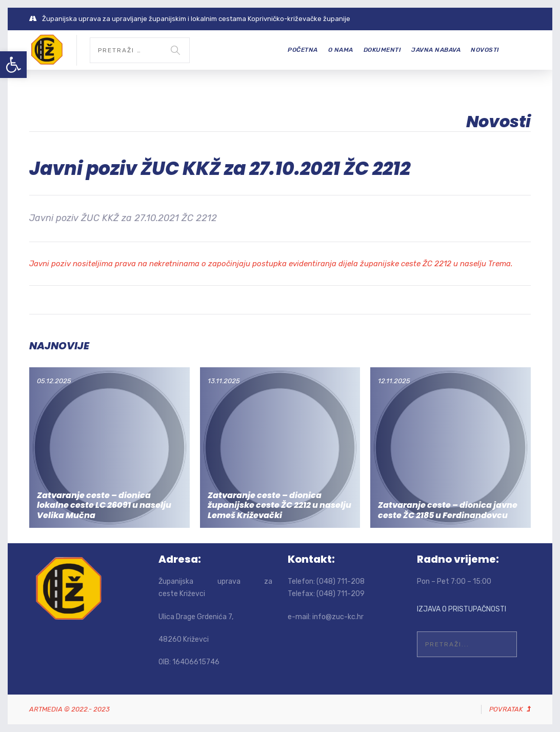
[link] (13, 65)
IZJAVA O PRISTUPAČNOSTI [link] (462, 609)
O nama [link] (341, 50)
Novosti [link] (485, 50)
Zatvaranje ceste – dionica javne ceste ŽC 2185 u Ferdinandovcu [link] (448, 510)
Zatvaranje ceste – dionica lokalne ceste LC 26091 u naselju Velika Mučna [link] (104, 505)
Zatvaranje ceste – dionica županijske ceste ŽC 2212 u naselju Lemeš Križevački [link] (279, 505)
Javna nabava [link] (436, 50)
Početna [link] (303, 50)
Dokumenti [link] (383, 50)
